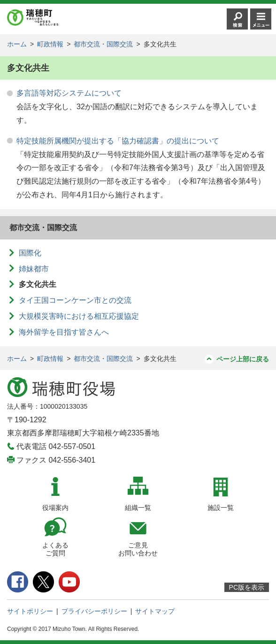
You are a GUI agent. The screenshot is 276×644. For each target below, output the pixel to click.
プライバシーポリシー (94, 611)
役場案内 (55, 508)
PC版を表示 (247, 587)
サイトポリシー (30, 611)
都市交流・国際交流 (103, 44)
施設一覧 (221, 508)
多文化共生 (38, 284)
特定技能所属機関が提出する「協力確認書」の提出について (118, 141)
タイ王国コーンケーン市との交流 (75, 300)
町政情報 (50, 44)
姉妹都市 (34, 269)
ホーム (17, 44)
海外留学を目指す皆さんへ (64, 332)
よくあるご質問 (55, 549)
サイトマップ (155, 611)
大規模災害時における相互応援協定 (79, 316)
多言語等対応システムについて (69, 93)
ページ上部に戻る (243, 359)
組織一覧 (138, 508)
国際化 (30, 253)
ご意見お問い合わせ (138, 549)
